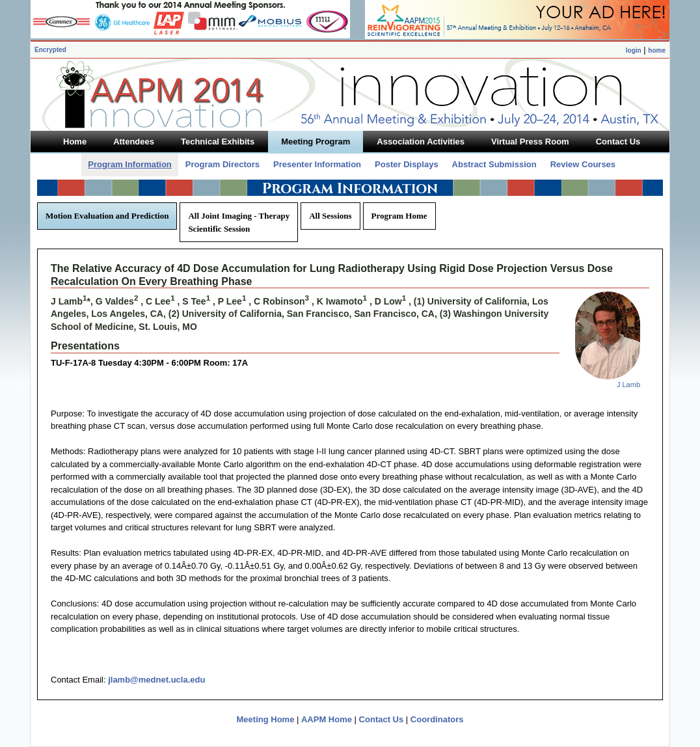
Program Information (130, 164)
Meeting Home (266, 719)
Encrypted (50, 50)
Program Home (399, 216)
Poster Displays (407, 164)
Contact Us (382, 719)
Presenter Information (317, 164)
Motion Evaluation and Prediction (107, 216)
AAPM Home (327, 719)
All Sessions (330, 216)
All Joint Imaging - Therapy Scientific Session (239, 222)
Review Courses (583, 164)
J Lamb (628, 385)
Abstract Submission (494, 164)
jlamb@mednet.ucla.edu (156, 680)
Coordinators (437, 719)
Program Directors (222, 164)
